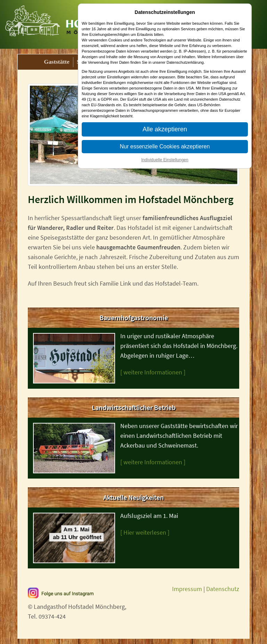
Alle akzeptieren (165, 129)
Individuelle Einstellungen (165, 160)
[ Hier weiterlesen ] (145, 532)
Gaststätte (57, 62)
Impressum (187, 589)
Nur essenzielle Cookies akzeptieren (165, 146)
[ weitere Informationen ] (153, 372)
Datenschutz (223, 589)
